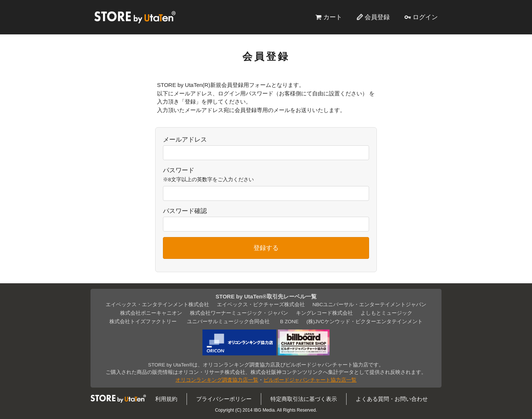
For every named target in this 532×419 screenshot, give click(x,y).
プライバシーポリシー (224, 399)
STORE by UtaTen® (135, 17)
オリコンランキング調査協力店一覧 (217, 380)
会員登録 (377, 17)
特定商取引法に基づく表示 (304, 399)
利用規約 (166, 399)
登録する (266, 248)
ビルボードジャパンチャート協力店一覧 (310, 380)
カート (333, 17)
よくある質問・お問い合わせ (392, 399)
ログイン (425, 17)
